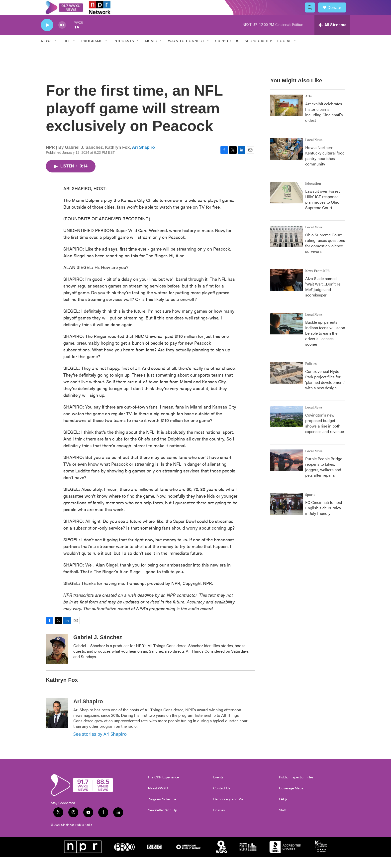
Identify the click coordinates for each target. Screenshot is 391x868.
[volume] (62, 36)
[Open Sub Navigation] (56, 52)
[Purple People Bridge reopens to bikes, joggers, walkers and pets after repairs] (287, 471)
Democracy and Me (228, 810)
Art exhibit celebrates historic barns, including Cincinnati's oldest (324, 123)
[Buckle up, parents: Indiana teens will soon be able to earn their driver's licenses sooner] (287, 335)
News (46, 52)
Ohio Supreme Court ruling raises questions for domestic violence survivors (325, 254)
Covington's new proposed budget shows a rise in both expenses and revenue (325, 434)
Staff (282, 821)
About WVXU (158, 799)
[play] (47, 36)
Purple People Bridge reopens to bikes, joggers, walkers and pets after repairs (324, 478)
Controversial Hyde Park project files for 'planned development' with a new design (325, 391)
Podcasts (124, 52)
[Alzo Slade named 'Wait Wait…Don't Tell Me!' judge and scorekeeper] (287, 291)
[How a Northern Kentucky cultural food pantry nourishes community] (287, 160)
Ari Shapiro (143, 159)
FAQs (283, 810)
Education (313, 195)
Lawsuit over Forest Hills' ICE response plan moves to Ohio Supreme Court (323, 211)
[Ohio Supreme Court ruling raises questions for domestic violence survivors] (287, 248)
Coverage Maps (291, 799)
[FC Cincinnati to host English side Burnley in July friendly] (287, 515)
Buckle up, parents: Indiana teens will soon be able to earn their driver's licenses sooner (325, 344)
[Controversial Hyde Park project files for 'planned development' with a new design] (287, 384)
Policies (219, 821)
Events (218, 788)
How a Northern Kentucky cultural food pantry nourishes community (325, 167)
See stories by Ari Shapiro (100, 745)
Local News (314, 151)
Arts (308, 108)
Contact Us (222, 799)
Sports (310, 506)
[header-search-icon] (312, 13)
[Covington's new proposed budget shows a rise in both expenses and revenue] (287, 428)
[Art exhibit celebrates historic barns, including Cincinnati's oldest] (287, 117)
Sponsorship (258, 52)
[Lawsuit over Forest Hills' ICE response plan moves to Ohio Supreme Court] (287, 204)
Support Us (227, 52)
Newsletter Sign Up (162, 821)
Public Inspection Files (296, 788)
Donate (337, 13)
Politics (311, 375)
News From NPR (317, 282)
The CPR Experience (163, 788)
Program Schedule (162, 810)
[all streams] (332, 36)
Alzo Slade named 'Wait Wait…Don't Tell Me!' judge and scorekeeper (324, 298)
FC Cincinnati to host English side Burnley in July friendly (324, 519)
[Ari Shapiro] (57, 724)
